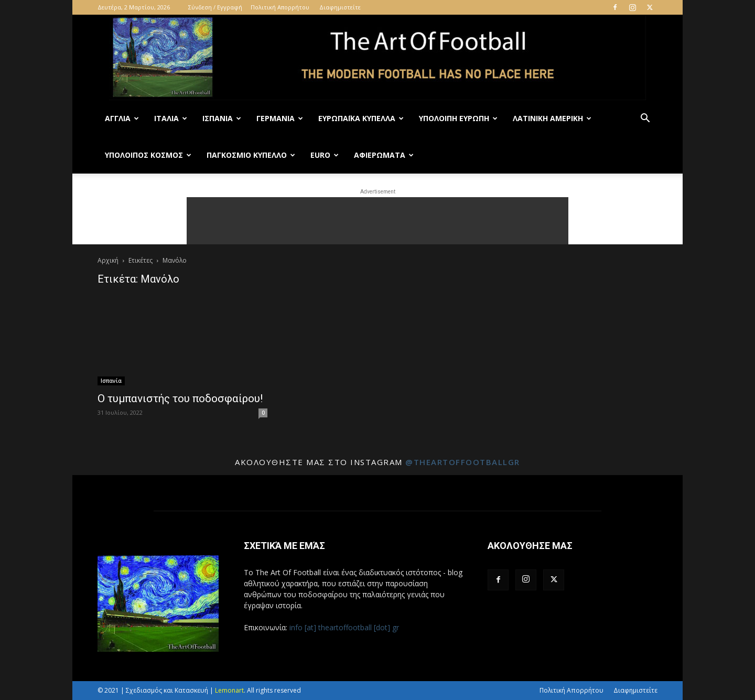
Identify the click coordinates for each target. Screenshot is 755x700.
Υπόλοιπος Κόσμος (148, 155)
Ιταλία (171, 118)
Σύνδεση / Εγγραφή (215, 7)
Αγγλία (122, 118)
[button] (645, 119)
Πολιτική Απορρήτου (280, 7)
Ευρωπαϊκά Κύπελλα (361, 118)
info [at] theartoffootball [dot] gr (344, 627)
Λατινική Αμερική (552, 118)
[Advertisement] (377, 221)
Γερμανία (280, 118)
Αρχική (108, 260)
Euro (325, 155)
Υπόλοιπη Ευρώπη (458, 118)
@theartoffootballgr (463, 462)
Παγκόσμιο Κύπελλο (251, 155)
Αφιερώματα (384, 155)
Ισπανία (222, 118)
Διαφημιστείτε (340, 7)
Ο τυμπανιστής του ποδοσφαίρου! (180, 399)
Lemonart (229, 690)
